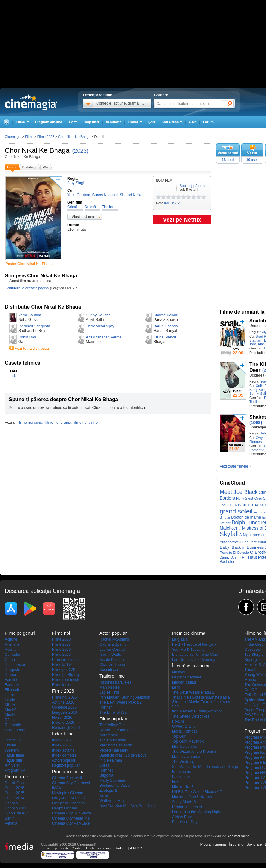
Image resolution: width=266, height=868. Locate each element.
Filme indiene (63, 685)
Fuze (176, 782)
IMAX (57, 788)
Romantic (257, 450)
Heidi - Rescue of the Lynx (194, 644)
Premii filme (16, 777)
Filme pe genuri (20, 633)
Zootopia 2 (108, 791)
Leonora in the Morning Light (196, 812)
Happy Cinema (65, 808)
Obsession (254, 650)
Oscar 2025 (15, 793)
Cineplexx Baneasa (68, 803)
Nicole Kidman (112, 660)
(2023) (80, 151)
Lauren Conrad (112, 650)
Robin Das (27, 337)
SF (7, 735)
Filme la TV (62, 665)
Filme (29, 137)
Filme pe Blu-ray (66, 675)
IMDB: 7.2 (172, 203)
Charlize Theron (113, 665)
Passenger (181, 777)
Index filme (63, 734)
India (14, 376)
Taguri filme (14, 755)
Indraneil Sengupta (34, 326)
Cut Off (251, 690)
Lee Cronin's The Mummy (194, 660)
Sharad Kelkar (165, 315)
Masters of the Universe (192, 797)
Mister (10, 705)
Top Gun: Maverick (188, 741)
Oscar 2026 (15, 788)
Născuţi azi (109, 670)
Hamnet (106, 770)
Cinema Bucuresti (67, 778)
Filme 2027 (61, 644)
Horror (10, 695)
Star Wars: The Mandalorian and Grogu (205, 767)
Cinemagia (13, 137)
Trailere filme (112, 676)
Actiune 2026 (63, 702)
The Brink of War (114, 712)
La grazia (180, 639)
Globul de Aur (16, 813)
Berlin (10, 818)
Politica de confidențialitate (107, 848)
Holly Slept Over (249, 498)
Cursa (104, 765)
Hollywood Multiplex (69, 798)
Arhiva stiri (14, 765)
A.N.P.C (136, 848)
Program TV (15, 770)
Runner (106, 707)
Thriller (255, 402)
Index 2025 (61, 745)
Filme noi (61, 633)
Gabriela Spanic (113, 644)
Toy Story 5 (254, 655)
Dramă (10, 675)
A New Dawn (183, 817)
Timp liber (91, 122)
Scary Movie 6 (184, 802)
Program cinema (49, 122)
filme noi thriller (86, 423)
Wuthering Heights (115, 801)
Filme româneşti (65, 680)
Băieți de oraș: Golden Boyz (123, 755)
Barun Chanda (166, 326)
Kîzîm (104, 796)
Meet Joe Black (239, 492)
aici (104, 408)
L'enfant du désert (187, 807)
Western (12, 750)
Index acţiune (63, 750)
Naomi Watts (110, 655)
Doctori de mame (246, 517)
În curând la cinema (191, 666)
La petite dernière (187, 677)
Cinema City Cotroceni (71, 783)
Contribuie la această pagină (27, 288)
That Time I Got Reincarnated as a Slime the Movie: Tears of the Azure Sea (202, 702)
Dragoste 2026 (65, 712)
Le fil (176, 687)
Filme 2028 (61, 639)
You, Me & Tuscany (188, 650)
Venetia (11, 823)
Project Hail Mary (114, 750)
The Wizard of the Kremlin (194, 752)
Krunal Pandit (165, 337)
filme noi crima (31, 423)
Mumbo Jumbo (184, 746)
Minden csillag (184, 682)
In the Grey (254, 644)
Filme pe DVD (64, 670)
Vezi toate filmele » (236, 466)
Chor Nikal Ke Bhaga (37, 150)
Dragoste (12, 670)
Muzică (11, 710)
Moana (250, 680)
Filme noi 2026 (65, 697)
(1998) (256, 423)
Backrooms (181, 772)
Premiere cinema (66, 660)
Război (11, 720)
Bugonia (106, 775)
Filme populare (114, 719)
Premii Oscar (16, 783)
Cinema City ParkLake (71, 823)
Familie (11, 680)
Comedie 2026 (64, 707)
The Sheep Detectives (191, 716)
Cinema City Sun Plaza (71, 813)
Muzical (11, 715)
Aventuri (12, 650)
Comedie (12, 655)
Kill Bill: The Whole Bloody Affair (199, 792)
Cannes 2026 (16, 808)
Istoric (10, 700)
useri (228, 160)
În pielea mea (111, 760)
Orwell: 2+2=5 (184, 726)
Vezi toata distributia (32, 349)
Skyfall (229, 534)
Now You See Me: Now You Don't (127, 806)
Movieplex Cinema (68, 793)
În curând (114, 122)
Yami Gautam (30, 315)
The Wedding (183, 762)
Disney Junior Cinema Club (195, 655)
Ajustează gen (83, 217)
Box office (254, 844)
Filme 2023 (46, 137)
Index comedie (64, 755)
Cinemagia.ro (31, 102)
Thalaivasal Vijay (100, 326)
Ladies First (109, 692)
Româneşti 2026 (66, 728)
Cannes (11, 803)
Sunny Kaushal (99, 315)
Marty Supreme (112, 780)
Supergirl (252, 660)
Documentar (15, 665)
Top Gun (179, 736)
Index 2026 (61, 740)
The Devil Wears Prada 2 (121, 702)
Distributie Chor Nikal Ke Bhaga (43, 307)
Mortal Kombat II (186, 731)
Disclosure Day (185, 822)
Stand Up (13, 740)
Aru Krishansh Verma (104, 337)
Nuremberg (109, 735)
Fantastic (12, 685)
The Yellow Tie (112, 725)
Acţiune (11, 639)
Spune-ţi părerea (192, 186)
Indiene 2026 (63, 723)
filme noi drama (58, 423)
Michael (178, 672)
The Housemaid (113, 740)
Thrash (250, 670)
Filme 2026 (61, 650)
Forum (208, 122)
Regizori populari (66, 765)
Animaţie (12, 644)
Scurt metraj (15, 730)
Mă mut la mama (186, 757)
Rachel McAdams (114, 639)
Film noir (12, 690)
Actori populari (64, 760)
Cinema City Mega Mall (72, 818)
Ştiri (152, 122)
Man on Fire (109, 687)
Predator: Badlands (116, 745)
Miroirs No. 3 (183, 787)
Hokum (178, 721)
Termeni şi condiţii (55, 848)
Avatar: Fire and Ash (117, 730)
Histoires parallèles (115, 682)
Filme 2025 (61, 655)
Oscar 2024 (15, 798)
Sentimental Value (115, 786)
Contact (77, 848)
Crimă (10, 660)
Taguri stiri (13, 760)
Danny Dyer (229, 557)
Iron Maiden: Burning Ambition (125, 697)
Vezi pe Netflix (182, 220)
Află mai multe (239, 836)
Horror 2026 (62, 718)
